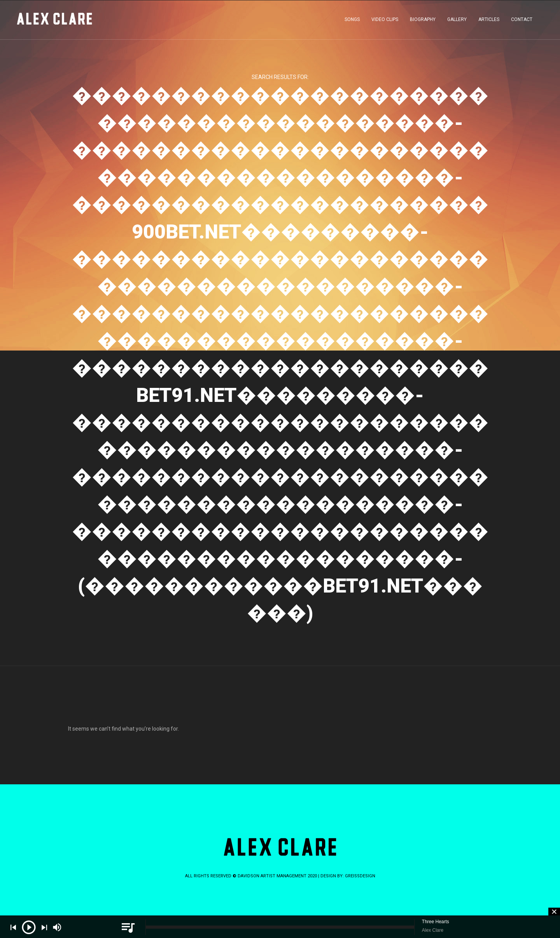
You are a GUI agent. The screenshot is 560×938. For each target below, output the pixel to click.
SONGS (352, 21)
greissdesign (360, 876)
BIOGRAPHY (423, 21)
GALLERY (457, 21)
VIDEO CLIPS (385, 21)
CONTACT (522, 21)
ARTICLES (489, 21)
